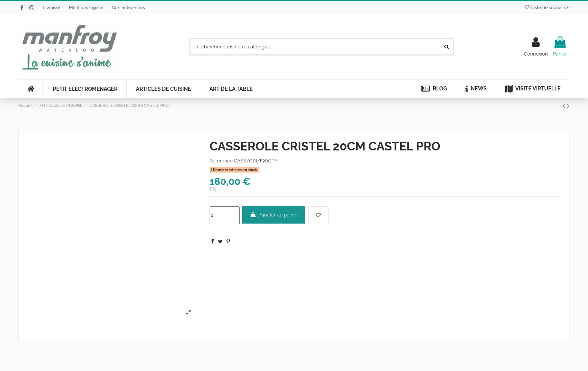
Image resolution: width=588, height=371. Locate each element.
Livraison (53, 8)
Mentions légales (87, 8)
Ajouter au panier (274, 215)
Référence (221, 161)
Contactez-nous (128, 8)
